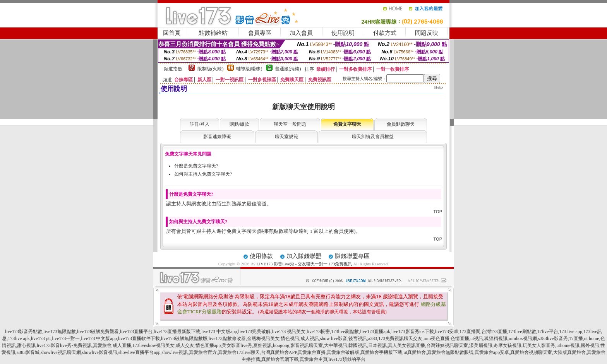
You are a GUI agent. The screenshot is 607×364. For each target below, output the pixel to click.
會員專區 (260, 33)
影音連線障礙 (217, 137)
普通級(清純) (288, 69)
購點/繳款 (239, 124)
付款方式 (385, 33)
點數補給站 (213, 33)
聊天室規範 (286, 137)
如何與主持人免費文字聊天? (203, 174)
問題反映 (427, 33)
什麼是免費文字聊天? (196, 166)
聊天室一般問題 (290, 124)
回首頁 (172, 33)
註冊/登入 (200, 124)
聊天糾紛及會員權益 (373, 137)
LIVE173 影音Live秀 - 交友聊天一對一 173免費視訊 (304, 264)
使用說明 (343, 33)
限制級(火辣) (211, 69)
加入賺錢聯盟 (304, 256)
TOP (438, 212)
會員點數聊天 (401, 124)
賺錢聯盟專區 (352, 256)
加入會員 (301, 33)
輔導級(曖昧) (249, 69)
